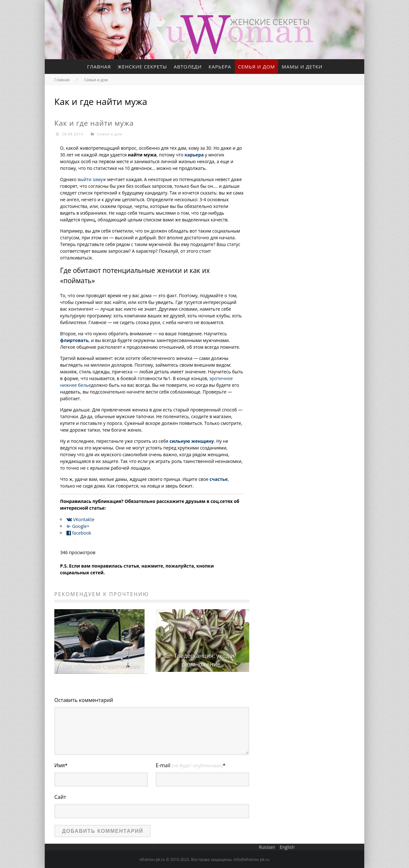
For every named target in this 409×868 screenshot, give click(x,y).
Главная (99, 67)
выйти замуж (92, 180)
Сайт (60, 797)
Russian (267, 846)
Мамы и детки (303, 67)
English (287, 846)
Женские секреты (142, 67)
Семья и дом (257, 67)
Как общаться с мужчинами (101, 666)
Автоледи (188, 67)
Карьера (220, 67)
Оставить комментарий (84, 700)
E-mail (191, 765)
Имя (61, 765)
